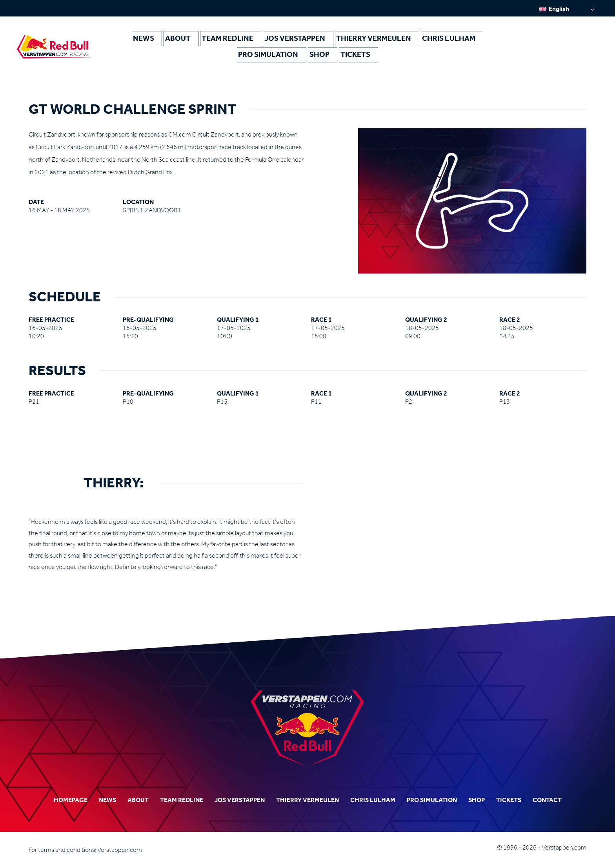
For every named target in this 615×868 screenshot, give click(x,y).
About (191, 40)
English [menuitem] (559, 9)
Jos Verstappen (302, 40)
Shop (320, 59)
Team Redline (239, 40)
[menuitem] (567, 9)
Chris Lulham (445, 40)
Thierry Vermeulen (375, 40)
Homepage (71, 800)
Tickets (357, 59)
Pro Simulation (271, 59)
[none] (567, 9)
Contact (547, 800)
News (156, 40)
